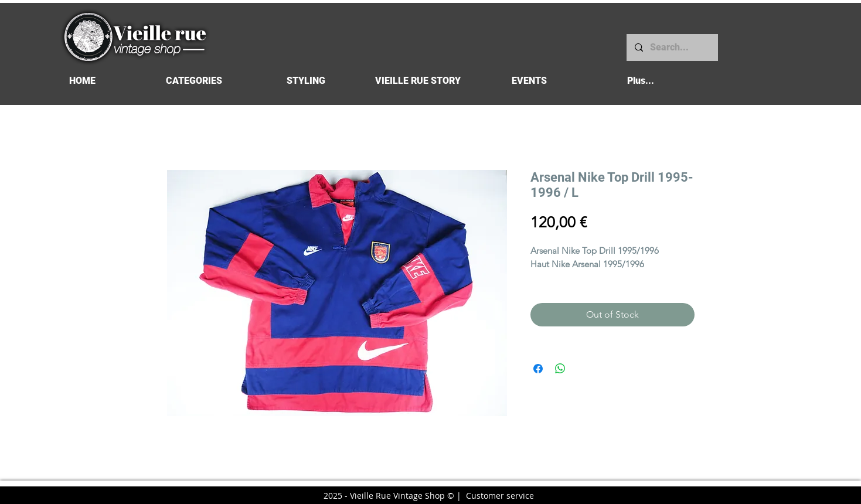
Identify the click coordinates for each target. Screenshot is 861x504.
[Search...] (672, 47)
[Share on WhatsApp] (560, 369)
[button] (194, 81)
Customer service (500, 496)
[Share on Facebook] (538, 369)
